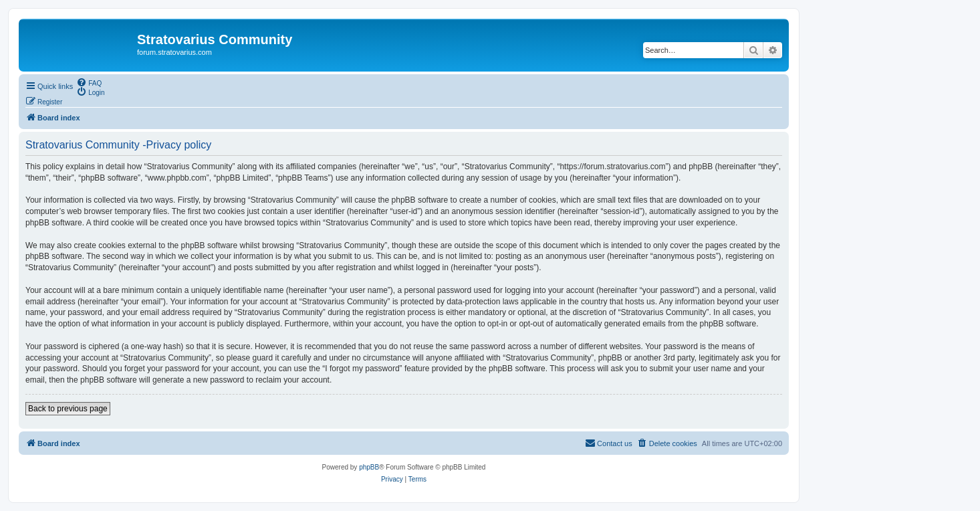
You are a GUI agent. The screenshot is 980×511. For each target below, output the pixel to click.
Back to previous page (68, 409)
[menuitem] (89, 82)
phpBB (369, 467)
